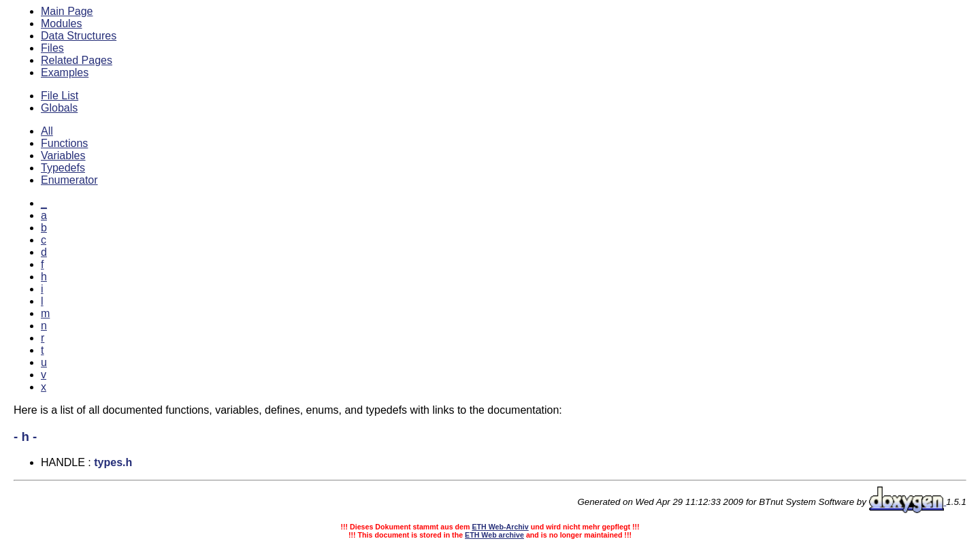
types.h (113, 462)
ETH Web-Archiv (500, 527)
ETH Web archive (494, 535)
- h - (25, 437)
